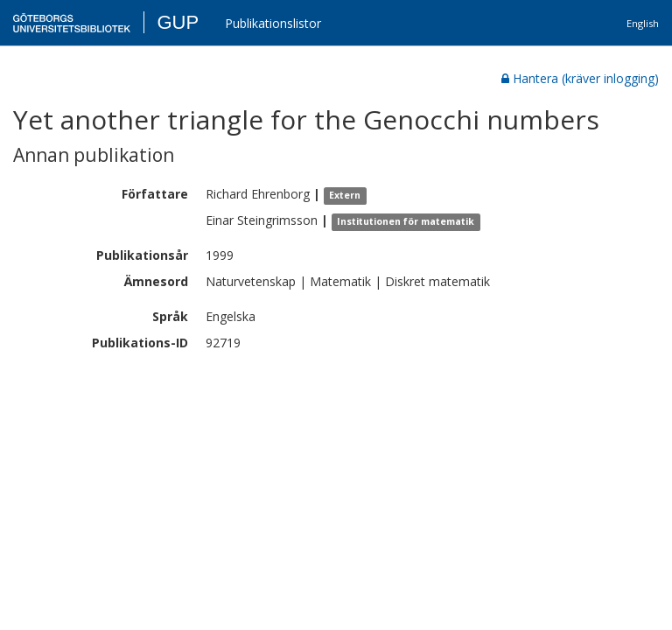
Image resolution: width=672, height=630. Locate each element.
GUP (178, 22)
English (643, 23)
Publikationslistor (273, 23)
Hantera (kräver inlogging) (580, 78)
